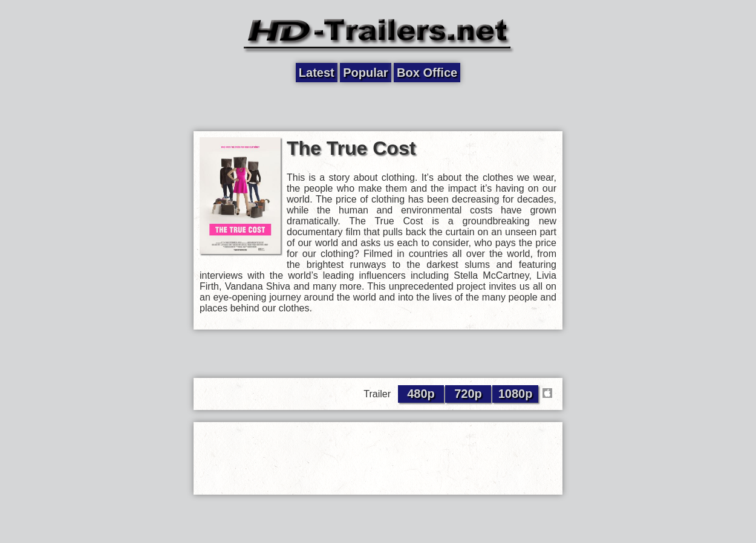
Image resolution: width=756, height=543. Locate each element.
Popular (365, 73)
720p (468, 394)
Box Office (427, 73)
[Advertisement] (378, 107)
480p (421, 394)
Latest (317, 73)
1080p (516, 394)
